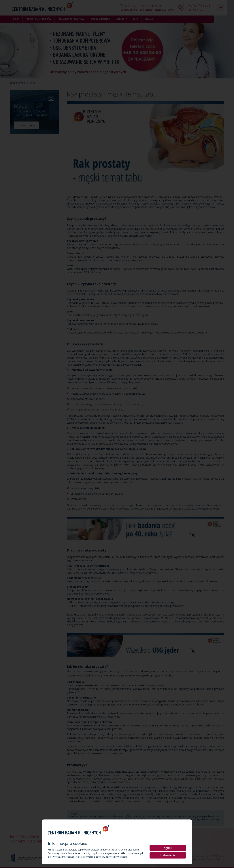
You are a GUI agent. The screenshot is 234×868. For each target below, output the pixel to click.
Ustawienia (168, 855)
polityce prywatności (116, 857)
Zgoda (168, 848)
